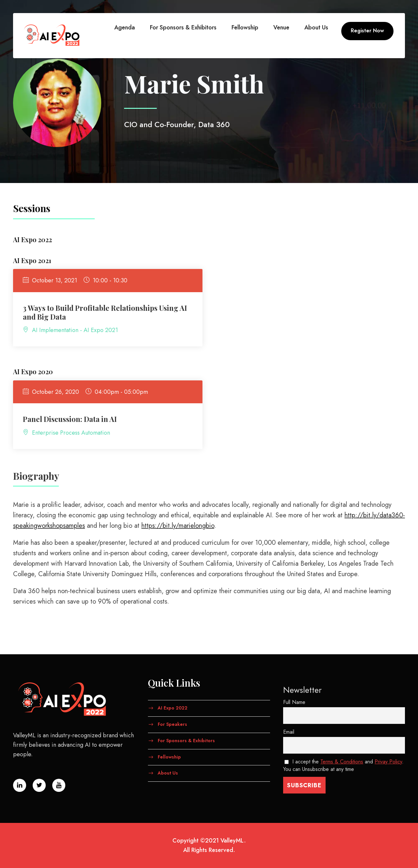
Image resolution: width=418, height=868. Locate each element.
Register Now (367, 31)
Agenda (125, 27)
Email (289, 732)
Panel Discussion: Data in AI (70, 419)
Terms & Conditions (342, 762)
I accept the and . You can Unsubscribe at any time (344, 765)
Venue (281, 27)
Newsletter (302, 690)
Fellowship (245, 27)
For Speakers (172, 724)
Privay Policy (388, 762)
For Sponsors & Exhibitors (183, 27)
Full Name (294, 702)
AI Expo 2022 (173, 708)
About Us (316, 27)
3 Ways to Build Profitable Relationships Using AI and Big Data (105, 312)
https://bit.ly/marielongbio (178, 526)
